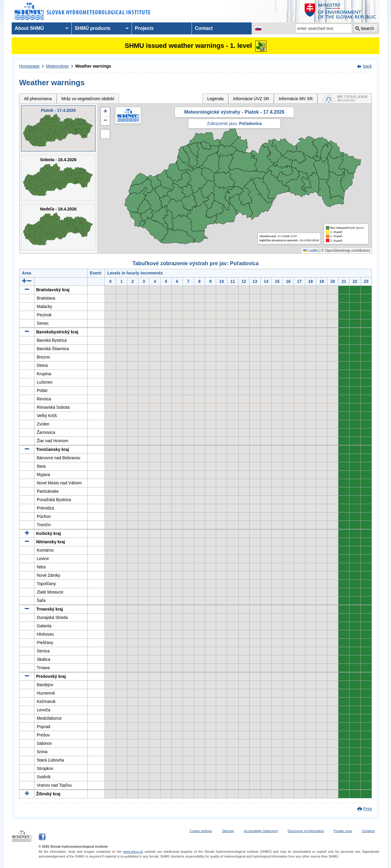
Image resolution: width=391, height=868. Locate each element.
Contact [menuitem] (204, 28)
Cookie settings (201, 831)
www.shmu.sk (133, 852)
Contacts (368, 831)
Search (367, 28)
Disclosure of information (306, 831)
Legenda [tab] (215, 99)
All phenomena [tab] (38, 99)
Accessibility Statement (261, 831)
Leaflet (311, 251)
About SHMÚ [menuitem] (29, 28)
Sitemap (228, 831)
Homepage (29, 66)
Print (368, 809)
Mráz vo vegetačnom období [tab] (88, 99)
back (367, 66)
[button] (105, 112)
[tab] (345, 99)
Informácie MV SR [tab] (296, 99)
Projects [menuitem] (144, 28)
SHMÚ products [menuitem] (93, 28)
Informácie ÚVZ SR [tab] (251, 99)
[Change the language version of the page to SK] (258, 28)
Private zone (343, 831)
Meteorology (58, 66)
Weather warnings (93, 66)
